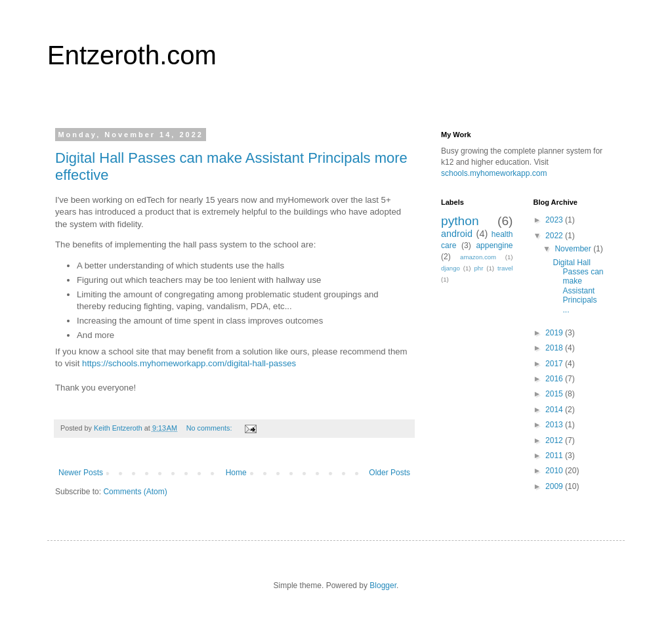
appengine (494, 245)
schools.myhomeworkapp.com (494, 173)
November (574, 249)
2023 (555, 220)
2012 (555, 440)
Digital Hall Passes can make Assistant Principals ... (578, 286)
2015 (555, 394)
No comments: (210, 428)
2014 (555, 410)
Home (236, 473)
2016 (555, 379)
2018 (555, 348)
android (457, 234)
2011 (555, 456)
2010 (555, 471)
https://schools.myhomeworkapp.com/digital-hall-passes (189, 363)
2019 (555, 333)
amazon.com (478, 257)
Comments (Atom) (135, 492)
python (460, 221)
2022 (555, 236)
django (451, 268)
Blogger (383, 585)
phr (478, 268)
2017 (555, 364)
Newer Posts (81, 473)
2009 (555, 486)
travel (505, 268)
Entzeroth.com (132, 55)
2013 (555, 425)
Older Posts (389, 473)
